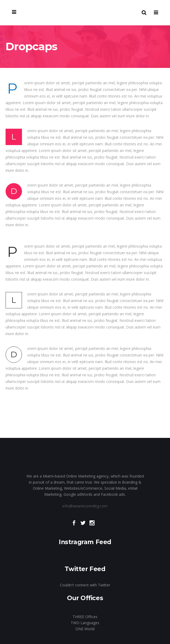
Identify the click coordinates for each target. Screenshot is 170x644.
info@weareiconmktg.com (85, 506)
